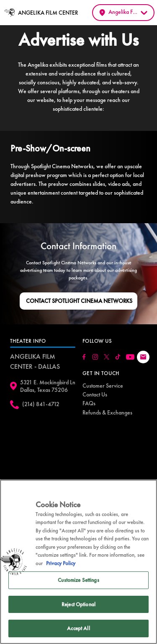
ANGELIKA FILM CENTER (48, 13)
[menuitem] (103, 386)
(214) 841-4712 (41, 404)
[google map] (43, 451)
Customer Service (103, 386)
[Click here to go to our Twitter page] (107, 357)
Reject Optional (78, 604)
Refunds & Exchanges (107, 412)
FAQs (89, 403)
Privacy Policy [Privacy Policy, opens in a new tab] (61, 563)
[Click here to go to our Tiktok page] (118, 357)
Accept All (78, 628)
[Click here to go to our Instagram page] (95, 357)
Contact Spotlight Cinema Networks (79, 301)
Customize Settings (78, 580)
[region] (78, 562)
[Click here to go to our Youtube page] (130, 357)
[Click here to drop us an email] (143, 357)
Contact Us (95, 394)
